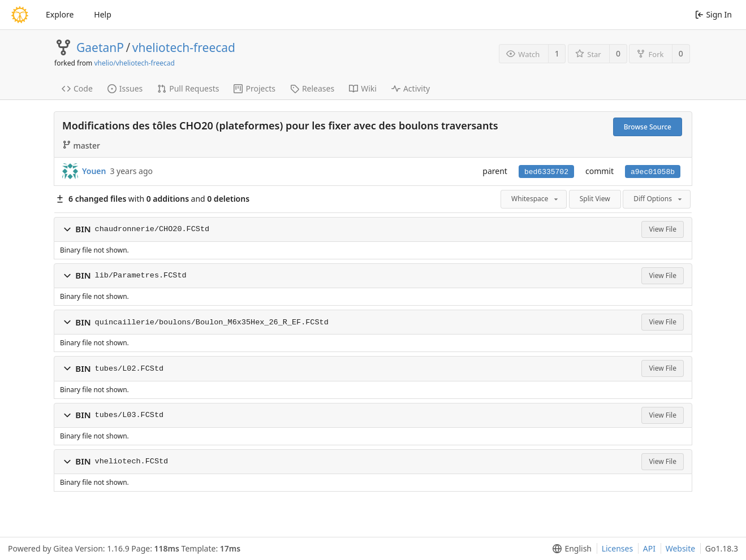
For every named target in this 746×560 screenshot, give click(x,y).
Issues (125, 88)
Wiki (363, 88)
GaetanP (100, 47)
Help (103, 14)
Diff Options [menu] (659, 199)
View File (663, 229)
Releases (312, 88)
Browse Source (648, 127)
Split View (595, 199)
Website (681, 548)
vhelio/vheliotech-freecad (134, 63)
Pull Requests (188, 88)
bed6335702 (546, 172)
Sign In (713, 14)
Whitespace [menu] (536, 199)
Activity (411, 88)
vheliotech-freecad (184, 47)
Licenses (618, 548)
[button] (67, 229)
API (649, 548)
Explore (60, 14)
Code (77, 88)
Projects (254, 88)
